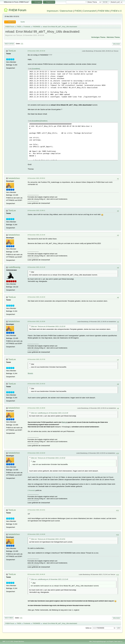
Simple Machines (19, 641)
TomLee (12, 51)
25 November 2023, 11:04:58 (36, 534)
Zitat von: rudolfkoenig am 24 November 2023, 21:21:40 (49, 413)
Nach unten (9, 44)
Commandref (89, 11)
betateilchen (14, 178)
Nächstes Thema (113, 37)
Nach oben (9, 618)
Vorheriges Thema (98, 37)
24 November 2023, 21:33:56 (36, 321)
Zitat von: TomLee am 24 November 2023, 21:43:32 (48, 458)
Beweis (30, 373)
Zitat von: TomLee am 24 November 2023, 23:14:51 (48, 539)
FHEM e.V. (117, 11)
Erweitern (44, 121)
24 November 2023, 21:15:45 (36, 235)
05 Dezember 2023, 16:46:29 (36, 574)
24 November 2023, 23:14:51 (36, 510)
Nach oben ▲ (119, 641)
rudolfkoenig (14, 267)
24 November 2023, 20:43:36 (36, 51)
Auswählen (36, 69)
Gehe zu (88, 628)
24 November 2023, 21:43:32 (36, 384)
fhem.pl (64, 422)
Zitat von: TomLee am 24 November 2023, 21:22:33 (48, 326)
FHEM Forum (17, 10)
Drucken (116, 44)
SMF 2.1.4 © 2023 (8, 641)
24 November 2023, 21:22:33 (36, 297)
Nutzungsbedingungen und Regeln (103, 641)
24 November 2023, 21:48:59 (36, 408)
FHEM (78, 11)
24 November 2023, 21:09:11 (36, 210)
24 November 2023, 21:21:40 (36, 267)
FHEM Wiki (104, 11)
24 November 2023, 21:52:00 (36, 453)
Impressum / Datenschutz (60, 11)
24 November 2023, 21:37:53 (36, 359)
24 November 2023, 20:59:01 (36, 178)
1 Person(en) (31, 490)
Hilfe (91, 641)
